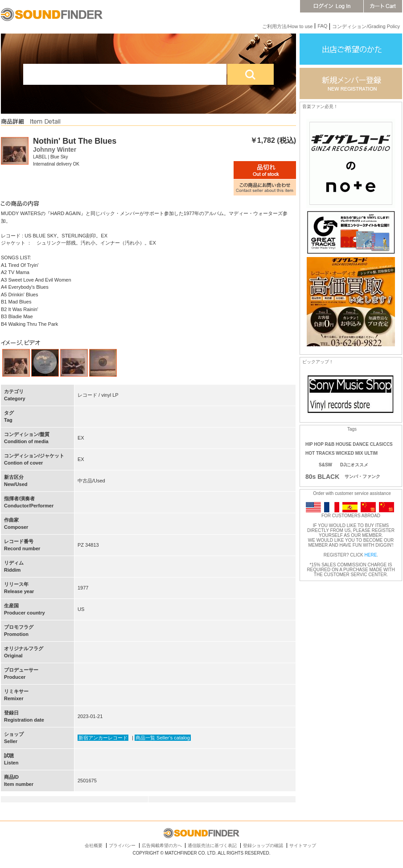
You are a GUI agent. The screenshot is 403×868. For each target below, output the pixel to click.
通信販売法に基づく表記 (212, 845)
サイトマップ (303, 845)
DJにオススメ (354, 465)
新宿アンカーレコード (103, 738)
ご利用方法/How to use (287, 26)
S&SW (325, 465)
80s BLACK (322, 477)
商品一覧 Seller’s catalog (163, 738)
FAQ (322, 26)
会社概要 (94, 845)
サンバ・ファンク (362, 476)
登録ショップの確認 (263, 845)
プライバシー (122, 845)
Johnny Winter (55, 150)
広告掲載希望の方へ (162, 845)
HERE (371, 555)
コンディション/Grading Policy (366, 26)
